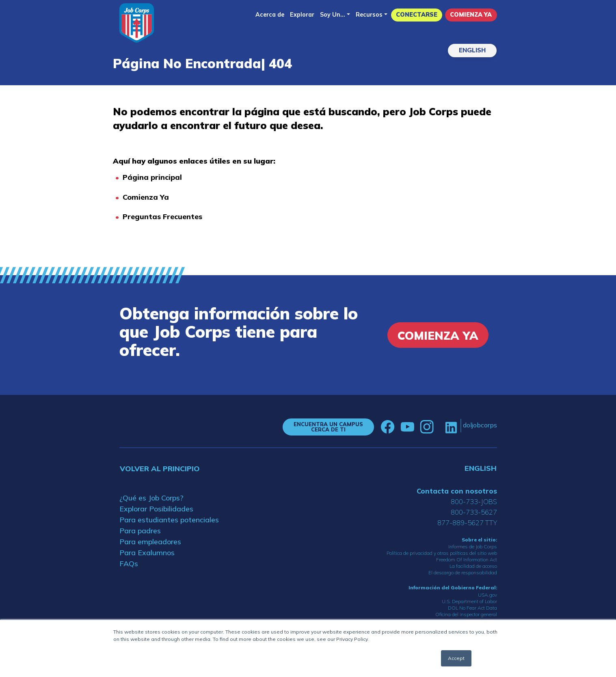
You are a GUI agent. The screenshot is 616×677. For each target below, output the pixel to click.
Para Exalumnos (147, 553)
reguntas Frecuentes (165, 217)
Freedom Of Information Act (467, 559)
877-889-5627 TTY (467, 523)
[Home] (137, 23)
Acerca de (270, 15)
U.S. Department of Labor (469, 601)
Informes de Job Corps (473, 547)
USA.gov (487, 595)
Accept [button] (456, 658)
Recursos (369, 15)
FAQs (129, 564)
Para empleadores (150, 542)
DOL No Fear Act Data (472, 608)
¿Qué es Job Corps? (151, 498)
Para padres (140, 531)
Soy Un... (333, 15)
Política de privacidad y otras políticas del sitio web (442, 553)
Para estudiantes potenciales (169, 520)
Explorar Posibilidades (156, 509)
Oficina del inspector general (466, 614)
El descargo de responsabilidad (463, 572)
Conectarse (417, 15)
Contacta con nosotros (457, 491)
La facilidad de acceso (473, 566)
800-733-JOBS (474, 501)
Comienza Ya (471, 15)
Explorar (302, 15)
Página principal (152, 177)
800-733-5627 (474, 512)
